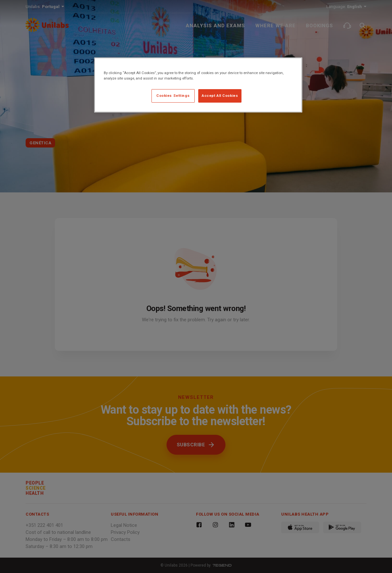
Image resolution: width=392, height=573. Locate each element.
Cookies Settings (173, 96)
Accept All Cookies (220, 96)
